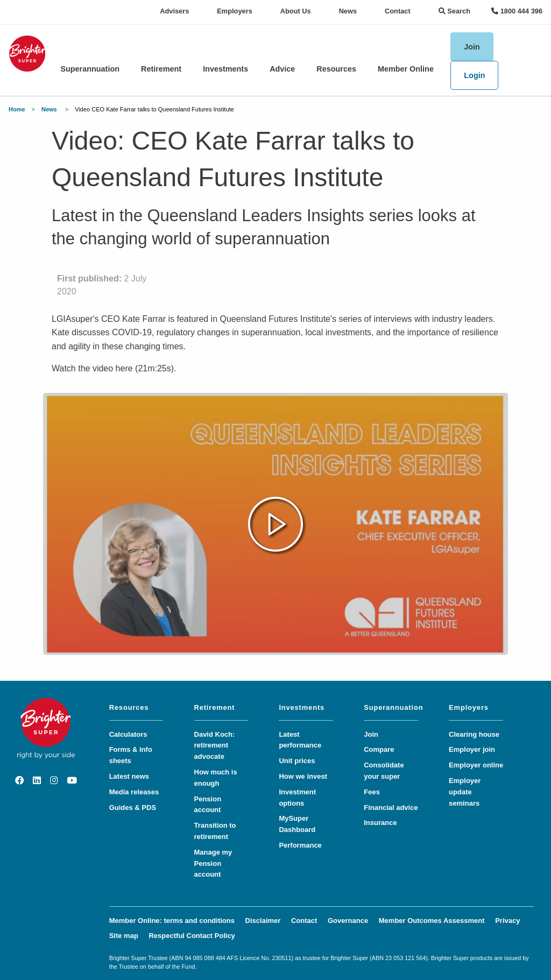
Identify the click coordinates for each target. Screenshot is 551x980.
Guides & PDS (133, 808)
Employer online (476, 765)
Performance (300, 845)
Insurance (380, 823)
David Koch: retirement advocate (215, 746)
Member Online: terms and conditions (172, 921)
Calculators (128, 734)
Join (472, 47)
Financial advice (391, 808)
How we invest (303, 776)
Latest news (129, 776)
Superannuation (90, 69)
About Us (296, 11)
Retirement (161, 69)
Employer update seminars (465, 792)
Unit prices (297, 761)
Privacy (507, 921)
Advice (282, 69)
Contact (398, 11)
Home (17, 109)
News (348, 11)
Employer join (472, 749)
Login (474, 75)
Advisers (174, 11)
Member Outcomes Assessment (432, 921)
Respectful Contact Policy (192, 936)
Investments (225, 69)
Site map (124, 936)
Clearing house (474, 734)
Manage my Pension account (213, 863)
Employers (234, 11)
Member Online (406, 69)
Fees (372, 792)
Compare (379, 749)
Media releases (134, 792)
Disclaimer (263, 921)
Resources (336, 69)
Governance (348, 921)
